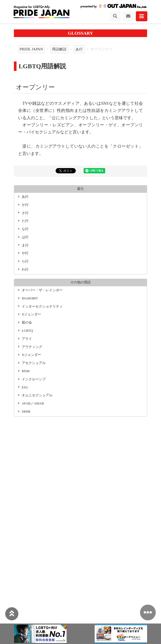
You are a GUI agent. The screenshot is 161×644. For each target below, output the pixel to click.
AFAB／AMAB (33, 403)
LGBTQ (27, 331)
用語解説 (59, 49)
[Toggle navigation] (115, 16)
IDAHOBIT (30, 298)
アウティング (32, 347)
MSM (26, 371)
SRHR (26, 412)
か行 (25, 205)
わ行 (25, 269)
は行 (25, 237)
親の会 (27, 323)
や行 (25, 253)
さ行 (25, 213)
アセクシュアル (34, 363)
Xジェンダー (31, 314)
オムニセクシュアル (37, 395)
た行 (25, 221)
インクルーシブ (34, 379)
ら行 (25, 261)
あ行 (79, 49)
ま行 (25, 245)
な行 (25, 229)
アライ (27, 339)
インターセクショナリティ (42, 307)
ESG (25, 387)
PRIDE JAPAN (31, 49)
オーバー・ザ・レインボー (42, 290)
